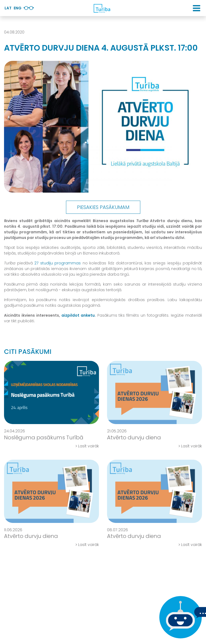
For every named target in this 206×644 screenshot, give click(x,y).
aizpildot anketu (78, 315)
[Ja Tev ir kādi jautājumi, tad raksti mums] (179, 617)
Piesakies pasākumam (103, 207)
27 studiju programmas (58, 263)
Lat (8, 8)
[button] (196, 8)
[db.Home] (102, 8)
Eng (18, 8)
